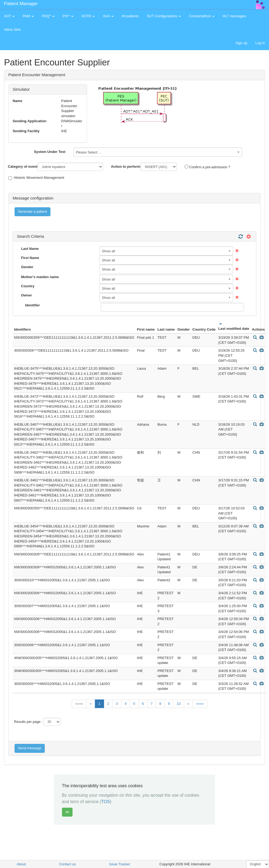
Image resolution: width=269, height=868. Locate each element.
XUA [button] (108, 16)
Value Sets (12, 29)
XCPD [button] (88, 16)
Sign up (241, 43)
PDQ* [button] (48, 16)
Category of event (23, 167)
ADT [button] (9, 16)
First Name (30, 258)
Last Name (30, 249)
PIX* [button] (68, 16)
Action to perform (125, 167)
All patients (130, 16)
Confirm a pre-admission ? (207, 167)
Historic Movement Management (36, 178)
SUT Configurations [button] (164, 16)
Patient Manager (21, 4)
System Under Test (50, 152)
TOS (106, 802)
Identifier (32, 305)
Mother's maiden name (40, 277)
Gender (27, 267)
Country (28, 286)
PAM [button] (28, 16)
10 (178, 704)
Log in (260, 43)
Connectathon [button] (202, 16)
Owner (26, 295)
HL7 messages (234, 16)
